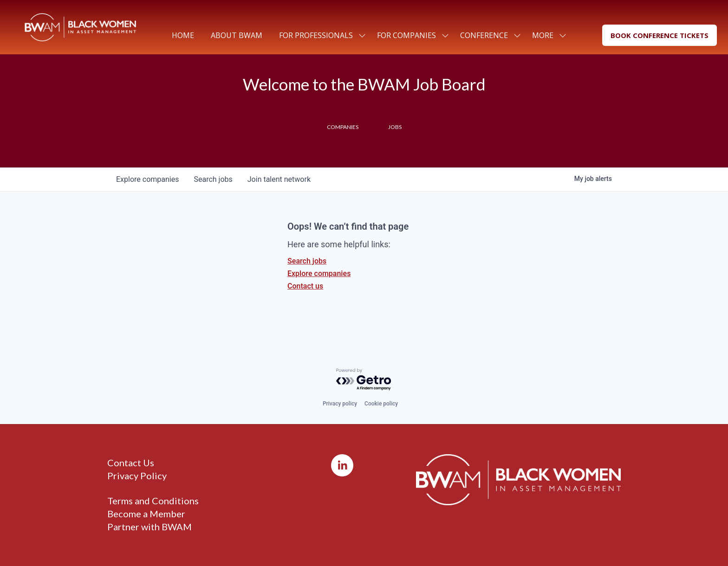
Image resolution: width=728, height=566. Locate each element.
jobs (213, 179)
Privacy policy (340, 404)
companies (147, 179)
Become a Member (146, 514)
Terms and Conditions (153, 501)
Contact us (305, 286)
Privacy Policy (137, 476)
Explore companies (319, 273)
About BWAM (237, 35)
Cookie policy (381, 404)
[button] (660, 35)
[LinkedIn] (342, 465)
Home (183, 35)
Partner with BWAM (149, 527)
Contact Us (131, 463)
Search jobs (307, 261)
